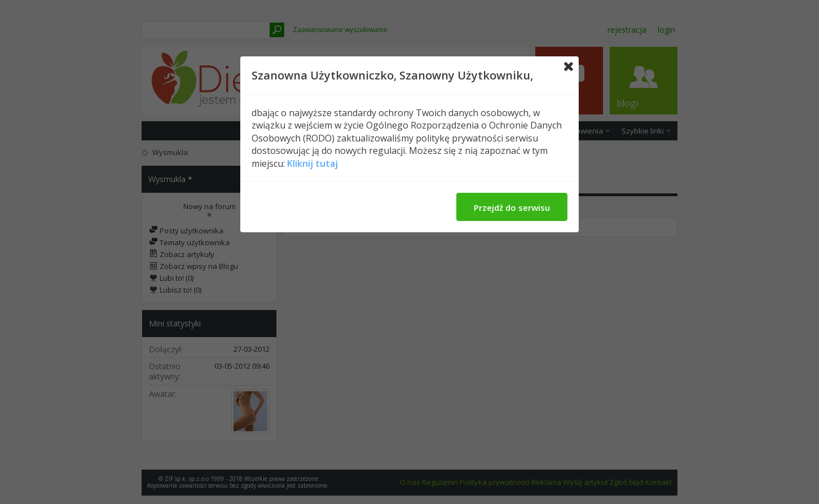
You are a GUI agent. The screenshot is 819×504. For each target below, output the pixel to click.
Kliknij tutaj (312, 163)
